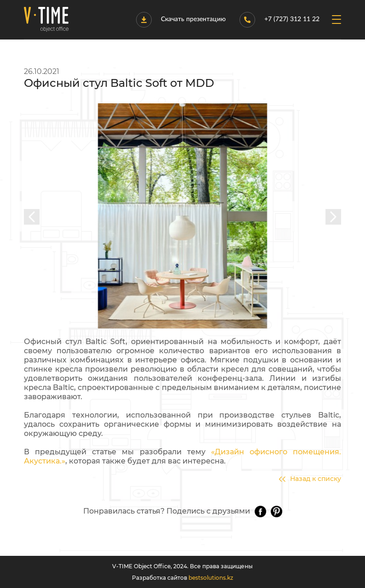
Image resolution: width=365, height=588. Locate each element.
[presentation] (32, 217)
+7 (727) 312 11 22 (279, 20)
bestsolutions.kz (211, 578)
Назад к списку (310, 479)
